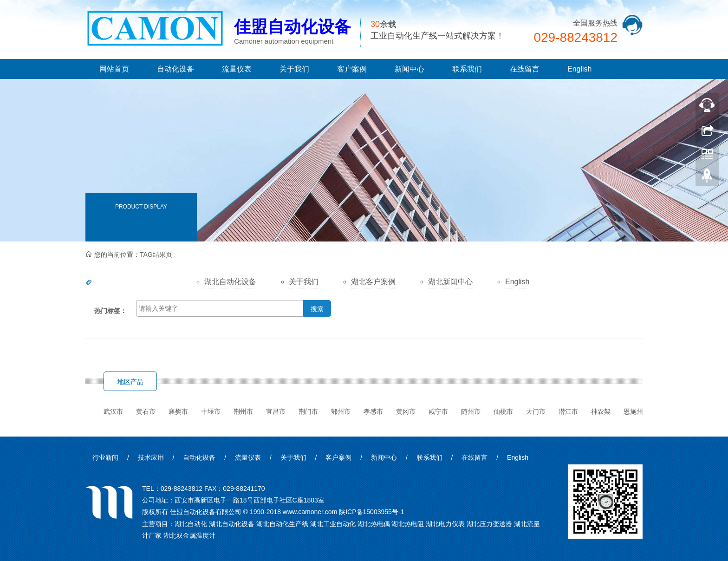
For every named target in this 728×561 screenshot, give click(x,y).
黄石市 (146, 411)
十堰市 (211, 411)
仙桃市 (503, 411)
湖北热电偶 (374, 524)
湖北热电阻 (408, 524)
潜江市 (568, 411)
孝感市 (373, 411)
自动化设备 (175, 69)
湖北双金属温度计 (189, 535)
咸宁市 (438, 411)
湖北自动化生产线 (282, 524)
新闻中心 (409, 69)
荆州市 (243, 411)
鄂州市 (341, 411)
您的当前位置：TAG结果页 (133, 254)
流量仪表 (237, 69)
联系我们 (467, 69)
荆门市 (308, 411)
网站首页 (114, 69)
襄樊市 (178, 411)
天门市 (536, 411)
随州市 (471, 411)
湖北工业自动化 (333, 524)
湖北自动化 (191, 524)
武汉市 (113, 411)
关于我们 (294, 69)
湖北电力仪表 (445, 524)
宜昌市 (276, 411)
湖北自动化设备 (232, 524)
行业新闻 (105, 457)
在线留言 (525, 69)
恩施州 (633, 411)
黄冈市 (406, 411)
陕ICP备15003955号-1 (371, 512)
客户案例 (352, 69)
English (579, 69)
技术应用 (151, 457)
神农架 (601, 411)
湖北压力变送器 (489, 524)
